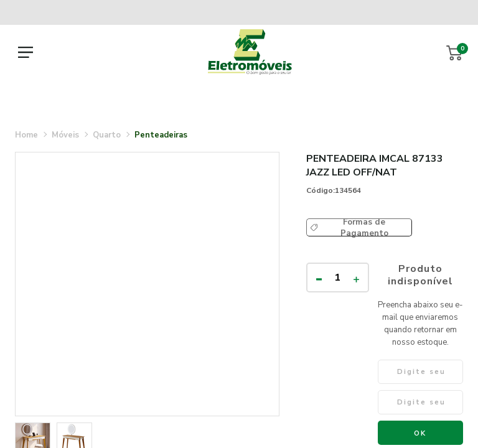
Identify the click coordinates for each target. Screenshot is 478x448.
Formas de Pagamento (364, 227)
